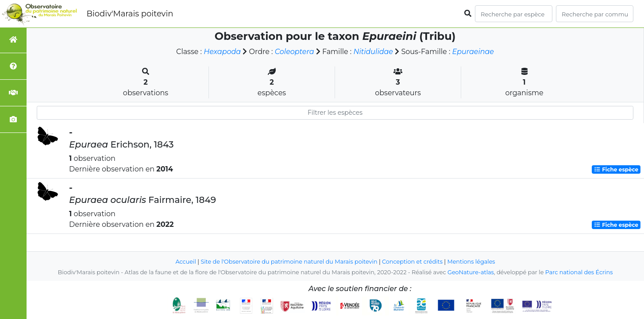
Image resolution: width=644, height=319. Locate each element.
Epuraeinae (473, 52)
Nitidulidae (373, 52)
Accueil (186, 262)
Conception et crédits (412, 262)
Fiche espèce (616, 169)
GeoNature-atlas (471, 272)
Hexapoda (222, 52)
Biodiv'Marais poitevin (130, 14)
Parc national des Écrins (579, 272)
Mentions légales (471, 262)
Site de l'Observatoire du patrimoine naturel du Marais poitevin (289, 262)
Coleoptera (295, 52)
